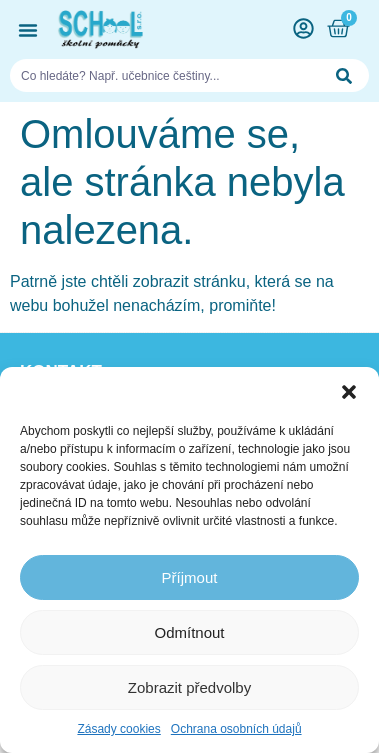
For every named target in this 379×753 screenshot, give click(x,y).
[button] (349, 392)
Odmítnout (189, 632)
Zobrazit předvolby (189, 687)
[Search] (345, 75)
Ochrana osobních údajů (236, 729)
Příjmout (190, 577)
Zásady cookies (118, 729)
